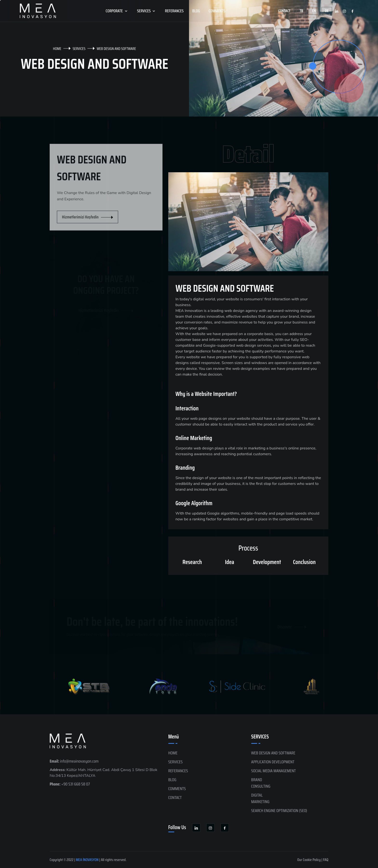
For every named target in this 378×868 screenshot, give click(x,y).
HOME (57, 49)
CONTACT (175, 798)
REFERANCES (174, 11)
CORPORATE (117, 11)
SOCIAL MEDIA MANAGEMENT (273, 771)
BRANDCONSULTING (261, 783)
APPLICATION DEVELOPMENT (273, 762)
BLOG (196, 11)
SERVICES (147, 11)
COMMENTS (217, 11)
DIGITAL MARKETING (260, 798)
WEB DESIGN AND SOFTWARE (273, 753)
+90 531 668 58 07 (70, 784)
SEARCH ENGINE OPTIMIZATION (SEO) (279, 811)
